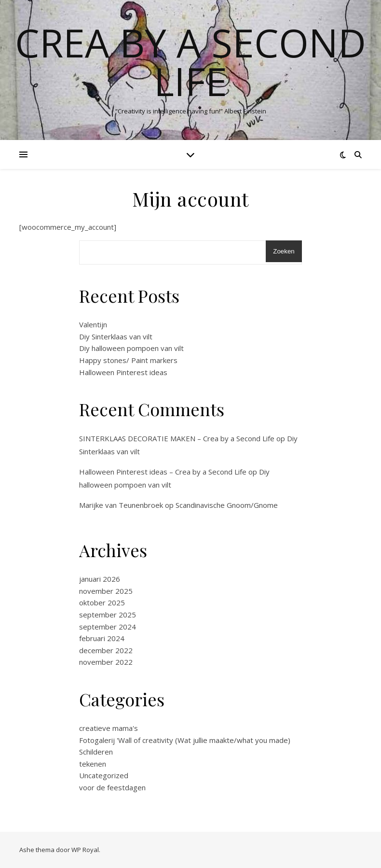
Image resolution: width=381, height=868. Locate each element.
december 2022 (106, 650)
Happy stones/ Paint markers (128, 360)
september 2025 (108, 615)
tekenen (93, 764)
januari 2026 (100, 579)
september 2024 (108, 627)
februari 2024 (102, 638)
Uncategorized (104, 775)
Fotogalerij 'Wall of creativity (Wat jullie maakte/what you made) (185, 740)
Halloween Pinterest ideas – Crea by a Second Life (163, 472)
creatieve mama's (109, 728)
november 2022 (106, 662)
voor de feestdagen (112, 787)
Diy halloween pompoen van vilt (131, 348)
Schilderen (96, 752)
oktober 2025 (102, 602)
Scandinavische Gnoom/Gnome (227, 505)
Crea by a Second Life (190, 62)
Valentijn (93, 324)
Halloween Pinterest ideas (123, 372)
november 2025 (106, 591)
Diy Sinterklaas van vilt (116, 336)
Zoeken (284, 251)
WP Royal (85, 850)
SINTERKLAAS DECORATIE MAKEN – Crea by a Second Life (177, 438)
